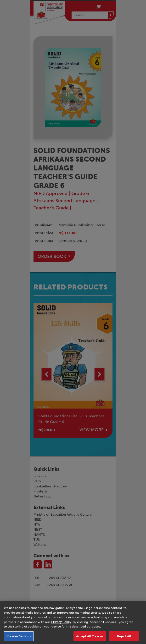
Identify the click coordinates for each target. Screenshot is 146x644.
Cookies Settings (19, 638)
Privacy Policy (61, 624)
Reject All (124, 638)
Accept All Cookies (90, 638)
